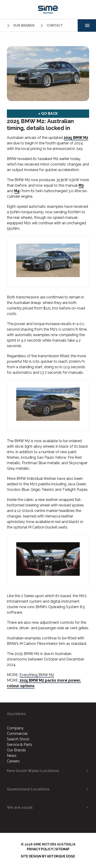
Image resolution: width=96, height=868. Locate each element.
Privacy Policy (40, 849)
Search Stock (18, 739)
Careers (13, 761)
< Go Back (48, 114)
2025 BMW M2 (76, 138)
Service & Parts (20, 745)
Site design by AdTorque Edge (48, 856)
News (12, 756)
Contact (51, 25)
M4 (17, 191)
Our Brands (20, 25)
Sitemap (62, 849)
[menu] (87, 25)
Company (15, 728)
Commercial (17, 734)
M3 (81, 185)
